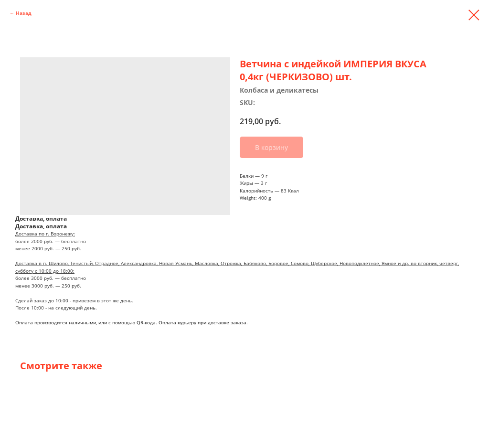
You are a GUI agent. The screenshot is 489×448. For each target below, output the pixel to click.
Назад (24, 13)
